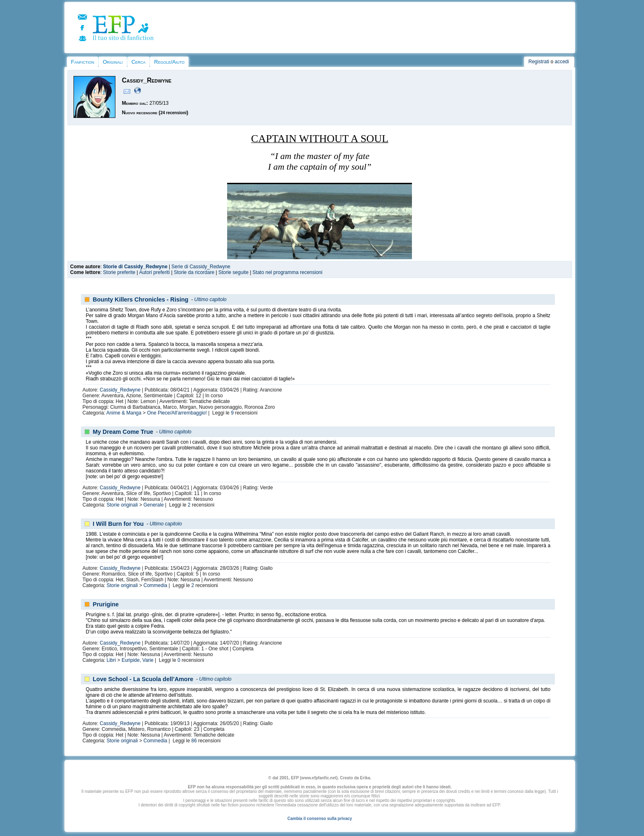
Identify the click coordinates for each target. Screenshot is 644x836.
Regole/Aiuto (169, 62)
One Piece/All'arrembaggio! (177, 413)
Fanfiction (83, 62)
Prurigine (106, 604)
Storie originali (122, 505)
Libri (112, 660)
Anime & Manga (124, 413)
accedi (562, 62)
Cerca (138, 62)
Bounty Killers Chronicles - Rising (141, 299)
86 (194, 741)
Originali (113, 62)
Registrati (539, 62)
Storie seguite (233, 272)
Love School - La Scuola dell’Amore (143, 679)
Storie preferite (119, 272)
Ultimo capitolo (210, 299)
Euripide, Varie (138, 660)
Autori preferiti (155, 272)
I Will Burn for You (118, 524)
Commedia (155, 585)
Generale (153, 505)
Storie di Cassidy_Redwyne (135, 267)
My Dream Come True (123, 432)
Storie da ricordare (194, 272)
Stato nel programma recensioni (287, 272)
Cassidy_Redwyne (120, 390)
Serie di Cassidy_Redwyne (201, 267)
